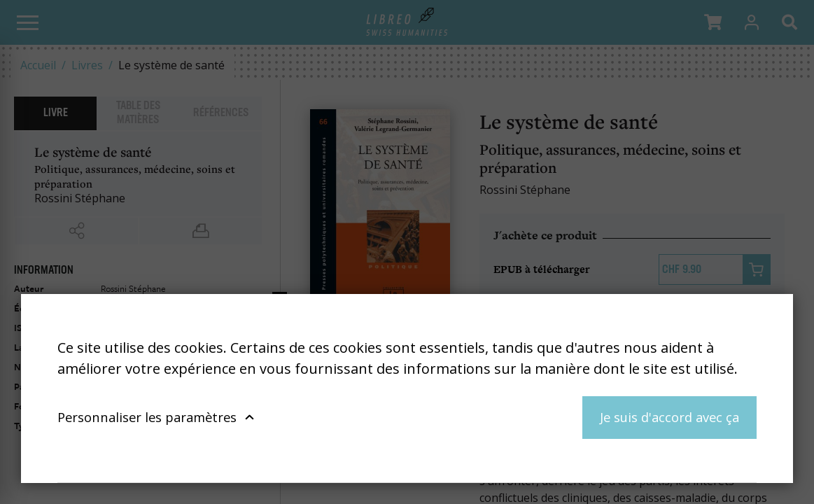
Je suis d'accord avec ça (669, 417)
